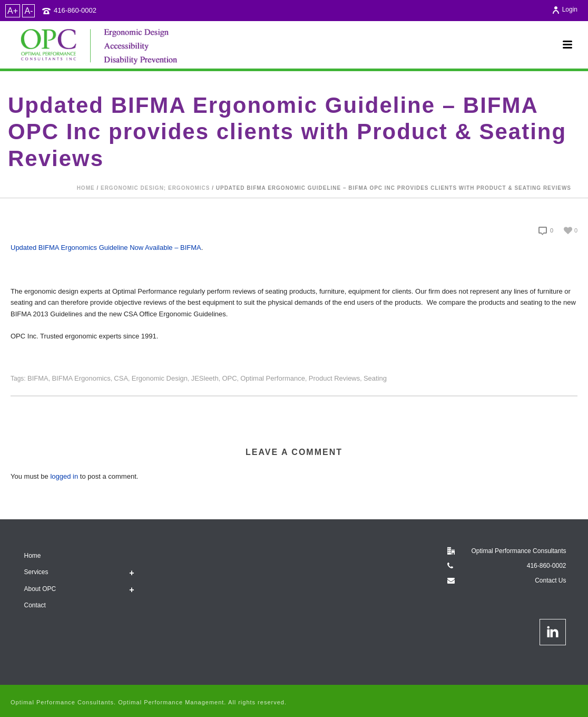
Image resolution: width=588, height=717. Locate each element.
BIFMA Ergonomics (81, 378)
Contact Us (550, 580)
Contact (35, 605)
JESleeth (205, 378)
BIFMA (38, 378)
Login (565, 9)
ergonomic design (160, 378)
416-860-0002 (75, 10)
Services (36, 572)
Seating (375, 378)
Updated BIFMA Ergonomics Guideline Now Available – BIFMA (106, 248)
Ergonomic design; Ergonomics (155, 188)
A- (28, 11)
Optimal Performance (273, 378)
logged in (64, 476)
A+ (13, 11)
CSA (121, 378)
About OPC (40, 589)
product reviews (335, 378)
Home (86, 188)
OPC (229, 378)
